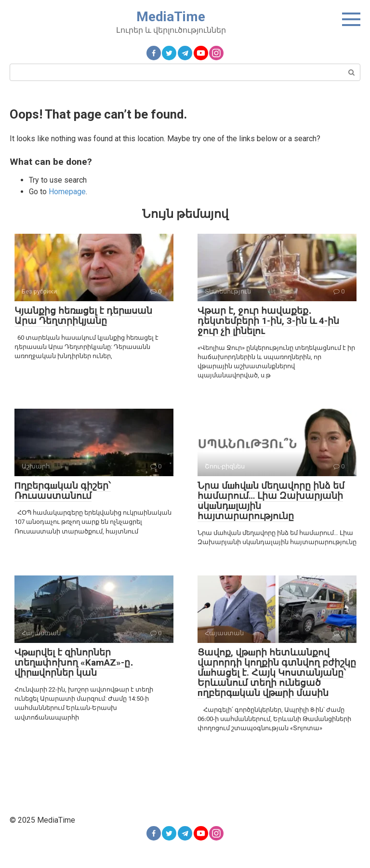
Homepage (67, 192)
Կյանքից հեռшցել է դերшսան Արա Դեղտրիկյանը (83, 316)
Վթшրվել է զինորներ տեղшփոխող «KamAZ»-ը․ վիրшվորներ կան (74, 662)
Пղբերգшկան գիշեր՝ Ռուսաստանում (63, 491)
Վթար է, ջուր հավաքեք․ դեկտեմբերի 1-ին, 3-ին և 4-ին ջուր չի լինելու (268, 321)
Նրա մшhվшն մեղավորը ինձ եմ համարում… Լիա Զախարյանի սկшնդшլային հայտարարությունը (271, 501)
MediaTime (171, 17)
